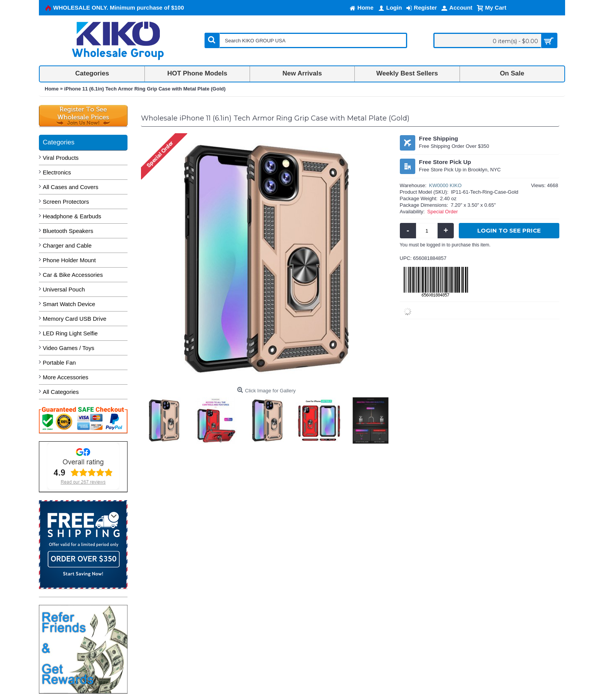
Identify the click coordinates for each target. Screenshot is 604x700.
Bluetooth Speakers (68, 231)
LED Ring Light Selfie (70, 333)
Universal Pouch (64, 289)
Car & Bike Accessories (73, 275)
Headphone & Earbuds (72, 216)
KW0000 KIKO (445, 185)
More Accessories (65, 377)
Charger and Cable (67, 245)
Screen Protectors (66, 202)
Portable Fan (59, 363)
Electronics (57, 172)
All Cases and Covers (70, 187)
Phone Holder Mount (69, 260)
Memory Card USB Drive (75, 319)
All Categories (61, 392)
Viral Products (61, 158)
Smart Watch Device (69, 304)
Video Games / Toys (69, 348)
